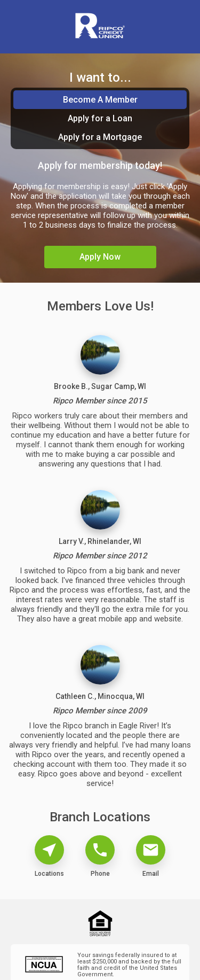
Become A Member (100, 100)
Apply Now (100, 257)
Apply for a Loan (100, 118)
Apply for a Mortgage (100, 137)
